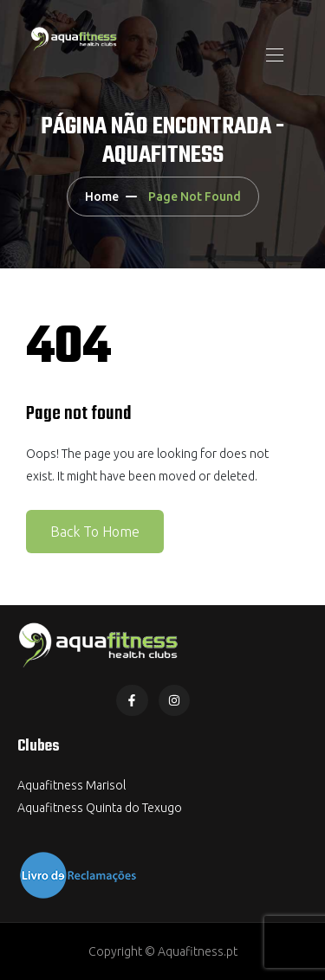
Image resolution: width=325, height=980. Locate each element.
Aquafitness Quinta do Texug (96, 808)
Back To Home (95, 532)
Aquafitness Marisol (71, 785)
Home (102, 197)
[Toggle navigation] (273, 55)
